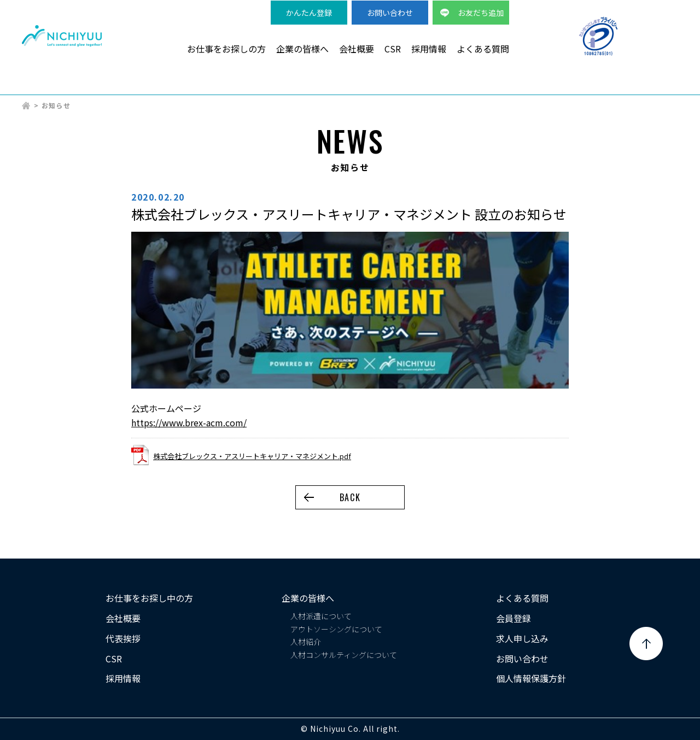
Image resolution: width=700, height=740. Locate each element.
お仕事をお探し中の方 (149, 598)
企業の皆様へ (302, 49)
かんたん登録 (309, 13)
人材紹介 (306, 642)
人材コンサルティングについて (344, 655)
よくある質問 (483, 49)
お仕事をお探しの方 (226, 49)
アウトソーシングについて (336, 629)
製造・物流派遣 (326, 88)
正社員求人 (656, 88)
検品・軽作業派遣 (415, 88)
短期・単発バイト (576, 88)
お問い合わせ (390, 13)
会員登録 (514, 618)
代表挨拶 (123, 638)
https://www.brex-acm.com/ (189, 422)
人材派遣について (321, 616)
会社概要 (357, 49)
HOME (26, 105)
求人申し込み (522, 638)
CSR (393, 49)
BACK (350, 497)
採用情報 (429, 49)
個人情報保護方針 (531, 678)
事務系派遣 (495, 88)
